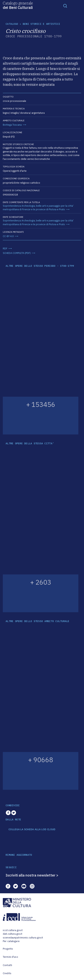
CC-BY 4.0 (8, 236)
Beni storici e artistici (41, 24)
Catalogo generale (18, 5)
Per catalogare (11, 941)
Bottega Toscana (12, 125)
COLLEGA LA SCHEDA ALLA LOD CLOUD (32, 829)
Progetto (8, 949)
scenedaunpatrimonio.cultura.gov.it (23, 938)
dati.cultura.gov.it (13, 934)
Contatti (7, 965)
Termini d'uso (10, 957)
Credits (7, 973)
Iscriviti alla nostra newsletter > (32, 875)
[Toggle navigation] (65, 6)
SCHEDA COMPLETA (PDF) (17, 253)
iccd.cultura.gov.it (13, 930)
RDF (5, 248)
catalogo (12, 24)
